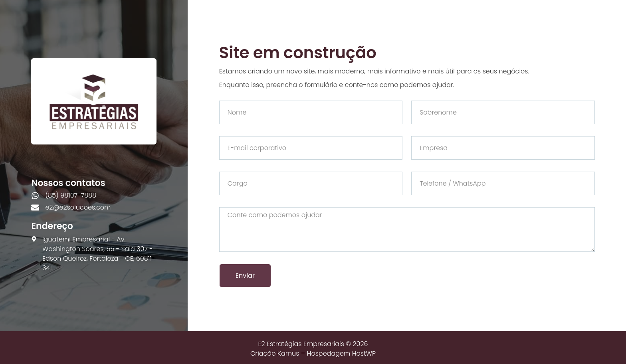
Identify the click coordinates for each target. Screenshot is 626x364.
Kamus (288, 353)
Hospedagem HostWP (341, 353)
